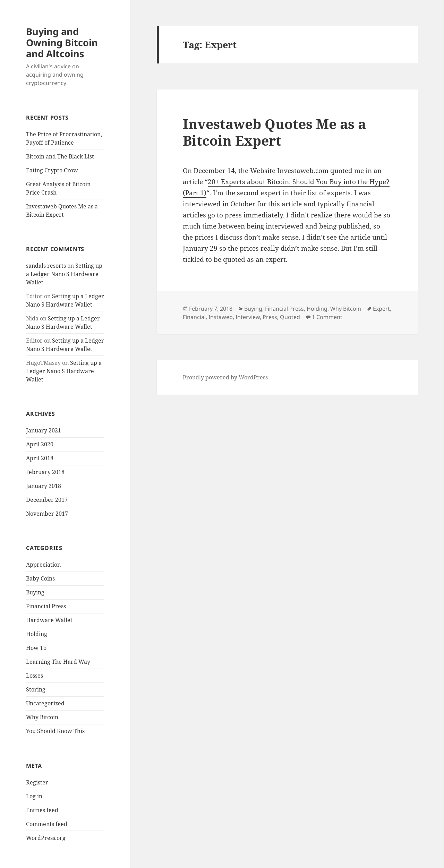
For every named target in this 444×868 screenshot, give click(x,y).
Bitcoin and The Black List (60, 156)
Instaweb (221, 317)
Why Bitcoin (42, 717)
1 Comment (327, 317)
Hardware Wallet (49, 620)
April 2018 (40, 458)
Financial (194, 317)
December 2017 (47, 500)
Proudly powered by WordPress (225, 377)
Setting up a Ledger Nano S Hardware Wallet (64, 274)
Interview (248, 317)
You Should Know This (55, 731)
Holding (37, 634)
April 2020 (40, 444)
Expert (381, 309)
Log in (34, 796)
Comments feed (47, 824)
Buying (35, 592)
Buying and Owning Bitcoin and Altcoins (62, 42)
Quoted (290, 317)
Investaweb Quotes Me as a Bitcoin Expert (274, 132)
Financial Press (46, 606)
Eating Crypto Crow (52, 170)
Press (270, 317)
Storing (36, 689)
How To (36, 648)
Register (37, 782)
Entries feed (42, 810)
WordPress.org (46, 838)
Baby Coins (40, 578)
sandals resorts (46, 266)
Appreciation (43, 565)
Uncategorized (45, 703)
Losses (35, 676)
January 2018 (44, 486)
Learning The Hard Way (58, 662)
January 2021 (44, 430)
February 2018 (45, 472)
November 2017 (47, 514)
